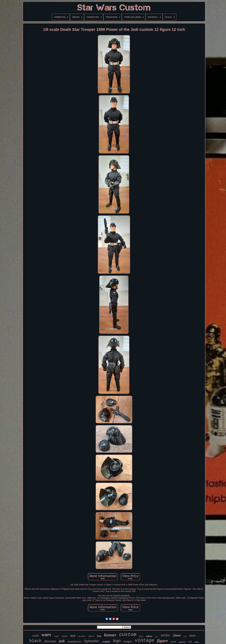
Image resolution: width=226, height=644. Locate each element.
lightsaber (92, 641)
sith (190, 642)
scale (36, 635)
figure (162, 641)
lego (117, 640)
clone (177, 635)
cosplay (106, 642)
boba (197, 642)
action (65, 636)
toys (185, 636)
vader (56, 636)
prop (141, 636)
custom (128, 635)
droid (173, 642)
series (165, 635)
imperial (182, 642)
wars (46, 635)
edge (157, 637)
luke (99, 636)
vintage (144, 640)
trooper (128, 641)
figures (91, 636)
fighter (149, 636)
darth (192, 635)
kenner (110, 635)
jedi (62, 641)
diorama (50, 641)
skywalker (82, 636)
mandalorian (74, 641)
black (35, 641)
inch (73, 636)
